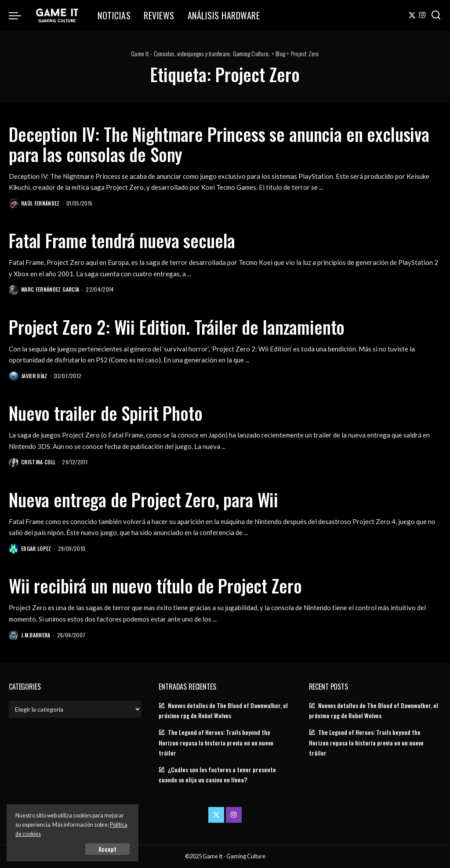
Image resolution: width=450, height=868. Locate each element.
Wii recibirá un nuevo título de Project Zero (155, 586)
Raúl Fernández (40, 203)
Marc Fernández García (50, 289)
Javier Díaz (34, 376)
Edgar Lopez (36, 548)
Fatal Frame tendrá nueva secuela (122, 240)
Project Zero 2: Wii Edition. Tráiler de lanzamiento (177, 327)
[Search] (436, 15)
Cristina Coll (38, 462)
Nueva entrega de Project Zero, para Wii (143, 499)
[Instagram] (423, 15)
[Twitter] (412, 15)
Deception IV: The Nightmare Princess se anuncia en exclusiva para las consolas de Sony (219, 144)
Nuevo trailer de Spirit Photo (106, 413)
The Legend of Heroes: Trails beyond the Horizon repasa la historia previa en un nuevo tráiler (216, 742)
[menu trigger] (19, 15)
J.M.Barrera (36, 635)
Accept (107, 849)
